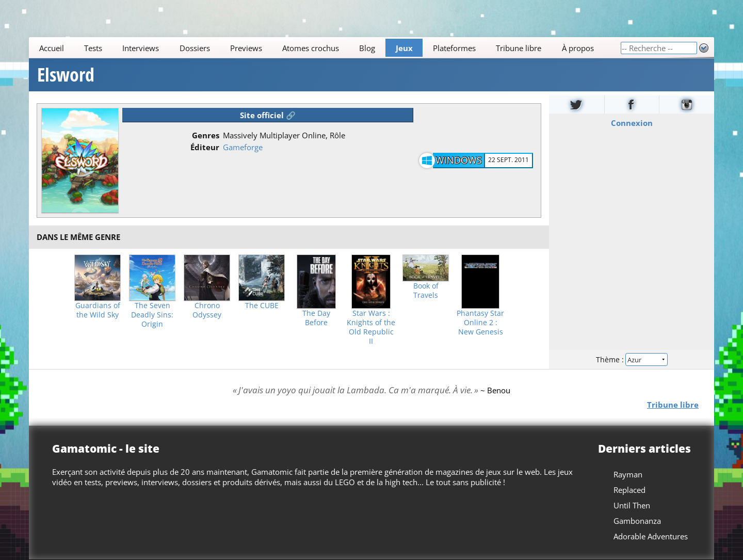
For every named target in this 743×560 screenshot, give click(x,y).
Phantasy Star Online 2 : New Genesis (480, 323)
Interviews (141, 48)
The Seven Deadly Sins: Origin (152, 315)
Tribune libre (519, 48)
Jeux (404, 48)
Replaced (629, 490)
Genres (206, 135)
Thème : (632, 359)
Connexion (632, 123)
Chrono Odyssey (207, 310)
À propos (578, 48)
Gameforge (243, 147)
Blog (367, 48)
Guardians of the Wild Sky (98, 310)
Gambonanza (637, 521)
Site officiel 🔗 (268, 115)
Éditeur (205, 147)
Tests (93, 48)
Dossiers (195, 48)
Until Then (632, 505)
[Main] (325, 48)
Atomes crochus (311, 48)
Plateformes (454, 48)
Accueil (52, 48)
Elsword (66, 75)
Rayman (628, 474)
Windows (459, 160)
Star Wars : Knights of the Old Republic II (371, 327)
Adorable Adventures (651, 536)
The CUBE (262, 306)
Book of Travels (426, 291)
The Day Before (316, 318)
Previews (246, 48)
